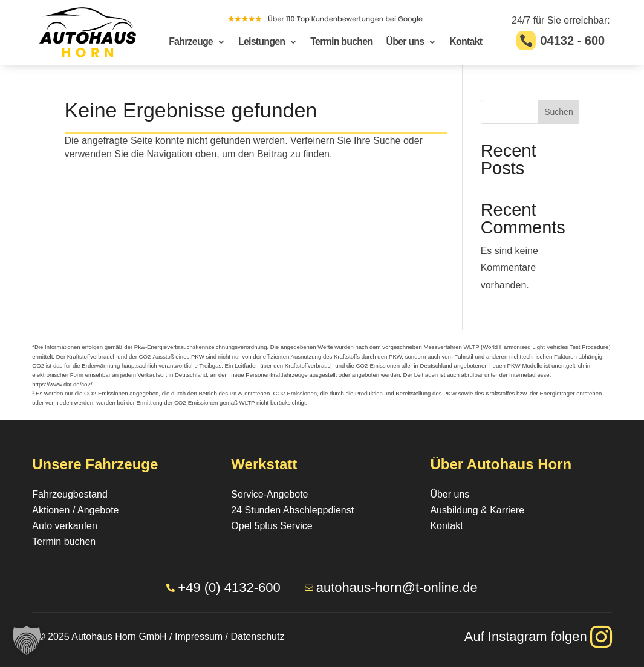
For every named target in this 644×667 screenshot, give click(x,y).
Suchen (558, 112)
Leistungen (262, 42)
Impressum (199, 636)
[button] (27, 640)
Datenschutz (257, 636)
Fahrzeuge (191, 42)
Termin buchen (341, 42)
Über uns (405, 42)
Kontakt (466, 42)
